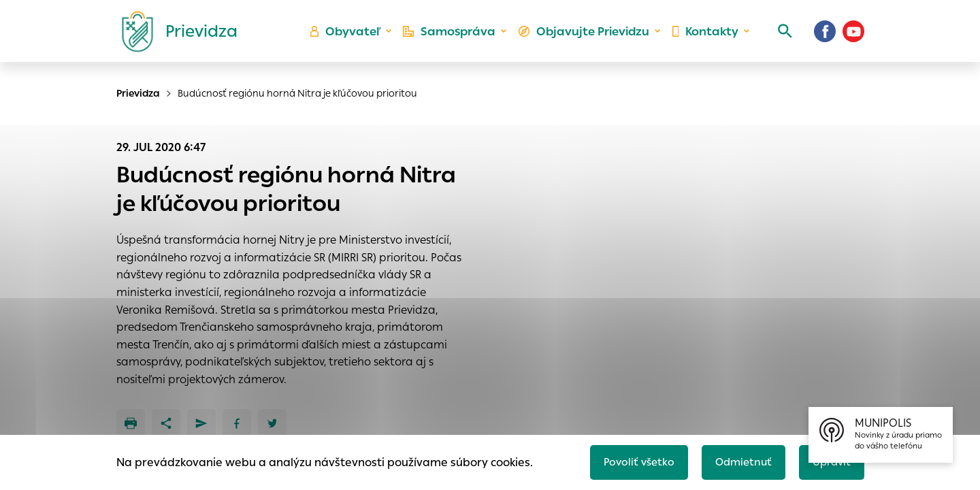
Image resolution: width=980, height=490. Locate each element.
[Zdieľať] (166, 423)
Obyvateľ (355, 38)
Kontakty (704, 38)
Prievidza (138, 93)
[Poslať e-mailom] (201, 423)
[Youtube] (853, 37)
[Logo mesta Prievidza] (174, 37)
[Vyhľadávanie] (780, 37)
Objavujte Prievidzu (586, 38)
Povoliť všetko (631, 460)
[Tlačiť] (131, 423)
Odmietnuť (738, 460)
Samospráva (456, 38)
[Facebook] (825, 37)
